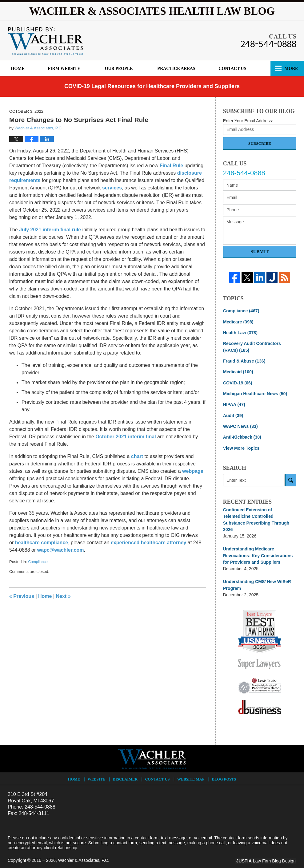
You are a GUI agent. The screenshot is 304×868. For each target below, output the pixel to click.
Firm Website (67, 69)
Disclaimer (126, 770)
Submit (260, 252)
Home (19, 69)
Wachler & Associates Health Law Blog (45, 41)
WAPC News (240, 425)
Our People (122, 69)
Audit (233, 414)
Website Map (191, 770)
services (112, 188)
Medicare (238, 322)
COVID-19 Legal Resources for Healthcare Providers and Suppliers (152, 86)
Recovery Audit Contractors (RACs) (260, 346)
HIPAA (234, 404)
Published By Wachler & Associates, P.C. (268, 41)
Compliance (38, 562)
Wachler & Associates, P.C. (84, 852)
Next (63, 596)
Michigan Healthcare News (255, 393)
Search (291, 479)
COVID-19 (237, 382)
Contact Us (236, 69)
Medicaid (238, 371)
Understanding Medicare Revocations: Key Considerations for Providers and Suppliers (257, 547)
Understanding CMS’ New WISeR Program (257, 576)
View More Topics (241, 447)
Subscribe (260, 143)
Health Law (240, 332)
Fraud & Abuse (244, 360)
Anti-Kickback (242, 436)
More (290, 69)
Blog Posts (224, 770)
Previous (22, 596)
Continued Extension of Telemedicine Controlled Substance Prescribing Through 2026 (259, 515)
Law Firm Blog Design (267, 852)
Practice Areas (179, 69)
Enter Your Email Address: (248, 121)
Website (97, 770)
